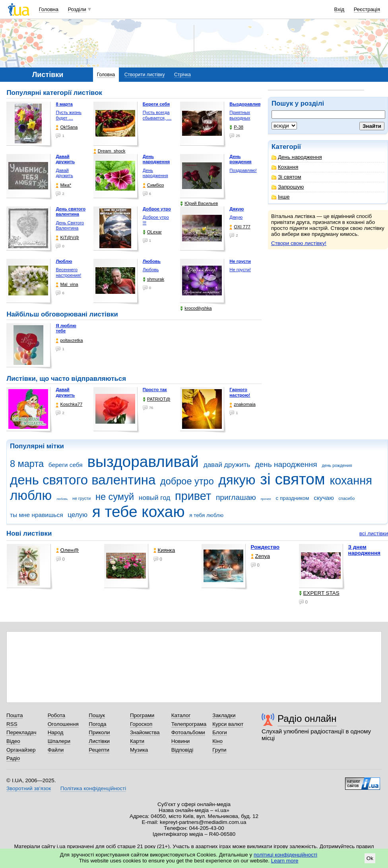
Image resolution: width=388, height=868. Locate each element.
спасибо (346, 498)
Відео (13, 741)
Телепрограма (189, 724)
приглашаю (236, 497)
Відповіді (182, 750)
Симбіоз (153, 185)
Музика (139, 750)
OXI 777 (240, 227)
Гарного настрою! (240, 392)
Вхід (339, 9)
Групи (219, 750)
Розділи (77, 9)
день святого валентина (83, 480)
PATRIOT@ (157, 399)
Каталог (181, 715)
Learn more (285, 861)
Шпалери (59, 741)
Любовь (151, 270)
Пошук (97, 715)
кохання (351, 480)
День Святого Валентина (70, 226)
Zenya (260, 556)
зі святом (292, 479)
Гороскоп (141, 724)
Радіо (13, 758)
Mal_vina (67, 285)
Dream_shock (110, 151)
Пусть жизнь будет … (69, 115)
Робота (56, 715)
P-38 (236, 127)
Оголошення (63, 724)
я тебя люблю (206, 515)
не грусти (81, 498)
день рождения (337, 465)
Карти (137, 741)
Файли (56, 750)
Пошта (15, 715)
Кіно (217, 741)
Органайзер (21, 750)
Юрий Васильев (199, 203)
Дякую (236, 217)
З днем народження (364, 550)
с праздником (293, 498)
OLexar (152, 232)
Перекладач (21, 732)
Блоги (220, 732)
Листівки (99, 741)
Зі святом (286, 177)
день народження (286, 464)
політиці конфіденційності (285, 855)
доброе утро (187, 481)
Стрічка (182, 75)
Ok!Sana (67, 127)
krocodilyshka (196, 308)
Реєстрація (367, 9)
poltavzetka (69, 340)
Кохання (285, 167)
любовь (62, 499)
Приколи (99, 732)
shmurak (153, 279)
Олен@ (68, 550)
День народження (297, 157)
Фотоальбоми (188, 732)
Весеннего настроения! (68, 272)
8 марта (27, 464)
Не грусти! (240, 270)
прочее (266, 499)
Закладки (224, 715)
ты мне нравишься (37, 515)
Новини (181, 741)
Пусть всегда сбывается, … (157, 115)
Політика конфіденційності (93, 788)
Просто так (155, 390)
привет (193, 496)
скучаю (324, 498)
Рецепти (99, 750)
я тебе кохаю (139, 512)
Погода (97, 724)
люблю (31, 495)
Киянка (164, 550)
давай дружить (227, 465)
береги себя (66, 465)
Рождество (265, 547)
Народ (56, 732)
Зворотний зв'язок (29, 788)
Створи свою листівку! (299, 243)
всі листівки (374, 533)
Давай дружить (64, 173)
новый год (154, 498)
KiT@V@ (67, 238)
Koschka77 (69, 404)
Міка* (63, 185)
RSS (12, 724)
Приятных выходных (240, 115)
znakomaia (242, 404)
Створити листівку (145, 75)
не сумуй (115, 497)
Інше (280, 197)
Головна (49, 9)
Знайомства (145, 732)
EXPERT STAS (319, 593)
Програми (142, 715)
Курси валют (228, 724)
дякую (237, 480)
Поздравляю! (243, 170)
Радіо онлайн (307, 719)
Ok (370, 858)
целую (78, 515)
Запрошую (288, 187)
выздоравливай (143, 462)
